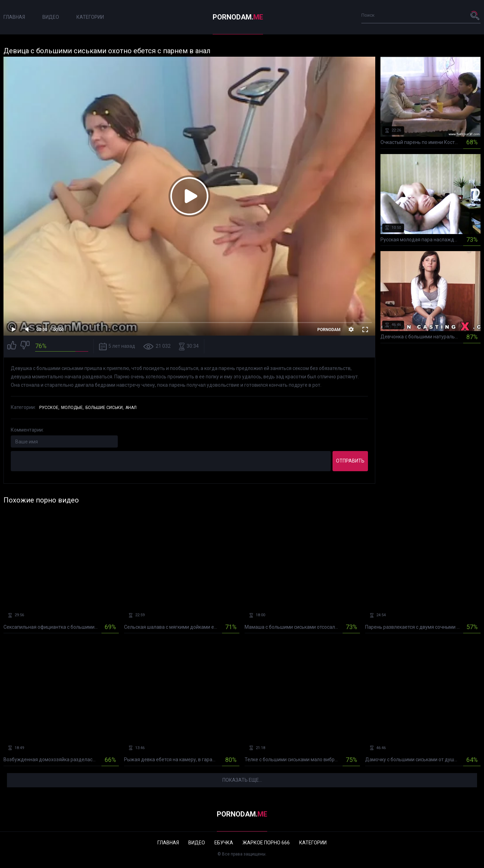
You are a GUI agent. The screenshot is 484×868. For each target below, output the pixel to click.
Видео (51, 17)
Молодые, (72, 408)
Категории (90, 17)
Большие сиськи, (105, 408)
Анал (131, 408)
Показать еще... (242, 780)
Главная (14, 17)
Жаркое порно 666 (266, 843)
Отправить (350, 461)
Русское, (49, 408)
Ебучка (224, 843)
